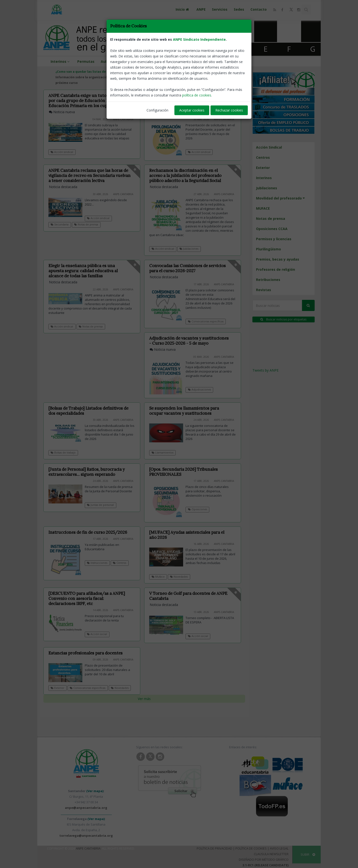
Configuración (157, 110)
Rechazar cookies (229, 110)
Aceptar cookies (192, 110)
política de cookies (197, 95)
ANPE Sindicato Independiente (199, 39)
